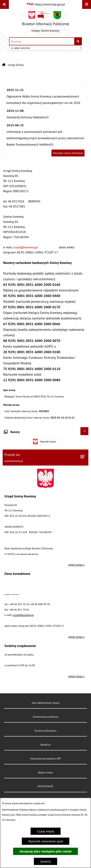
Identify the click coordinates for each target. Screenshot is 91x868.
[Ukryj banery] (84, 431)
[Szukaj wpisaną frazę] (78, 41)
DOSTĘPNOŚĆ (46, 786)
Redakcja (46, 745)
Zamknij (46, 861)
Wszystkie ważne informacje (68, 153)
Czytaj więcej (46, 831)
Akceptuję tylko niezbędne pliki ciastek (46, 851)
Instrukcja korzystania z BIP (46, 758)
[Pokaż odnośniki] (4, 4)
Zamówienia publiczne (46, 717)
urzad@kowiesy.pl (26, 247)
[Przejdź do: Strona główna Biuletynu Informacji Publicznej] (4, 65)
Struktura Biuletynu (46, 731)
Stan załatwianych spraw (46, 703)
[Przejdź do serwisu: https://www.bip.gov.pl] (46, 4)
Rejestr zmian (46, 772)
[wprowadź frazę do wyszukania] (42, 41)
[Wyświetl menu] (87, 4)
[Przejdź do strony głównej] (46, 23)
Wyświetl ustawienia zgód (46, 841)
